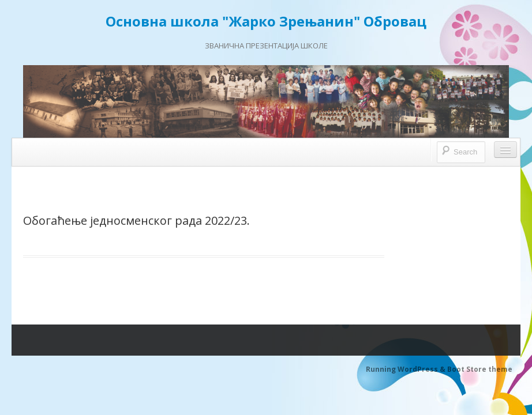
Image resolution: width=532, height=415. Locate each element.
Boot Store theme (480, 369)
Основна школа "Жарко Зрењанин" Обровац (266, 21)
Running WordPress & (407, 369)
